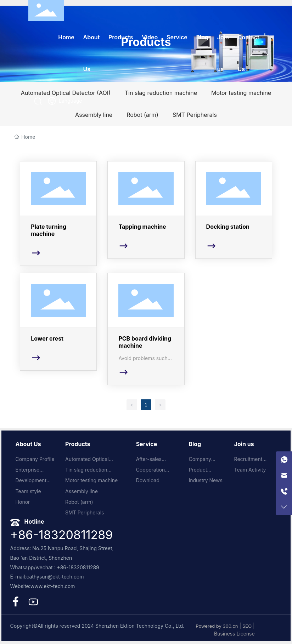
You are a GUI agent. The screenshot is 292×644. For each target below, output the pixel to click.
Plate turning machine (58, 213)
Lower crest (58, 322)
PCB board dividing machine (146, 329)
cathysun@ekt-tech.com (55, 577)
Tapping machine (146, 210)
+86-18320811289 (62, 535)
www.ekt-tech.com (53, 586)
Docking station (234, 210)
